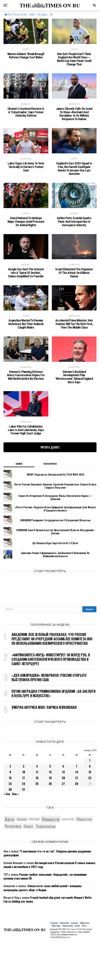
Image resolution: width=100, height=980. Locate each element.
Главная (54, 959)
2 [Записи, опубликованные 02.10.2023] (10, 803)
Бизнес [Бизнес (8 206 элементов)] (22, 855)
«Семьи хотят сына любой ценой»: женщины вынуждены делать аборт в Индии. (43, 924)
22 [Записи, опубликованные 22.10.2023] (90, 814)
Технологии (67, 962)
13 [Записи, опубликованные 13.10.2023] (63, 809)
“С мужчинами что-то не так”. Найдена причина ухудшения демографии (47, 890)
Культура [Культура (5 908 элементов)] (34, 855)
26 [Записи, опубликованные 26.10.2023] (50, 820)
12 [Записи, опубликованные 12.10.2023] (50, 809)
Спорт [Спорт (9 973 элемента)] (28, 863)
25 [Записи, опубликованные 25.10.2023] (37, 820)
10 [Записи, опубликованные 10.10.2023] (24, 809)
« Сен (7, 831)
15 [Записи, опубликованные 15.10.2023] (90, 809)
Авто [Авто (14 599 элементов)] (10, 856)
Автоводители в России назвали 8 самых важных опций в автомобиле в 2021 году (49, 901)
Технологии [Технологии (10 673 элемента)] (46, 863)
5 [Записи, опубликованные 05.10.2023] (50, 803)
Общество (85, 959)
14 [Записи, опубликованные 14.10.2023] (77, 809)
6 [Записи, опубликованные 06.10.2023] (63, 803)
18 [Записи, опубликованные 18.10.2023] (37, 814)
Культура (56, 962)
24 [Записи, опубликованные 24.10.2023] (24, 820)
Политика (65, 959)
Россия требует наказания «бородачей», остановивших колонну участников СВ (45, 913)
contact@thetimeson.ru (60, 973)
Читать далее (50, 484)
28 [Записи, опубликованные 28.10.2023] (77, 820)
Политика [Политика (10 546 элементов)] (13, 863)
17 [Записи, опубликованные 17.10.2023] (24, 814)
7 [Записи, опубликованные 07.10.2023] (77, 803)
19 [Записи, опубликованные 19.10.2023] (50, 814)
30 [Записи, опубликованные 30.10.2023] (10, 826)
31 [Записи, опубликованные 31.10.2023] (24, 826)
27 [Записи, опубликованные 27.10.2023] (63, 820)
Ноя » (15, 831)
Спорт (77, 962)
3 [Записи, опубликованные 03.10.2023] (24, 803)
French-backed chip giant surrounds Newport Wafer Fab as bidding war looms (48, 936)
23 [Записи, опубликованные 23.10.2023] (10, 820)
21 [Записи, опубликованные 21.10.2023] (77, 814)
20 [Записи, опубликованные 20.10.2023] (63, 814)
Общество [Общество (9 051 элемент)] (84, 855)
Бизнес (75, 959)
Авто (84, 962)
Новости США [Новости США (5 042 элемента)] (68, 855)
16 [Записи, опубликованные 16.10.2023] (10, 814)
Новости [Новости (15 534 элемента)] (51, 856)
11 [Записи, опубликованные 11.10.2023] (37, 809)
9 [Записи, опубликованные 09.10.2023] (10, 809)
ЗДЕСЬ (53, 971)
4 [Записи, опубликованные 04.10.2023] (37, 803)
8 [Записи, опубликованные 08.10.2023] (90, 803)
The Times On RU (16, 15)
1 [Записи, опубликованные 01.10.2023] (90, 797)
